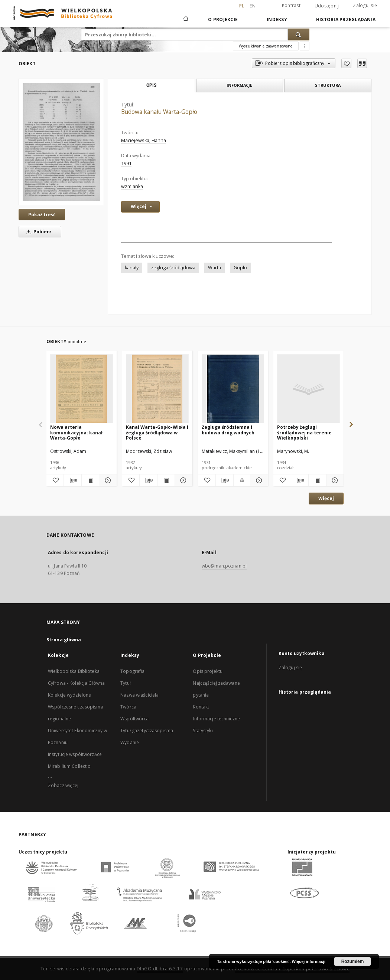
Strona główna (64, 640)
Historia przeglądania (346, 19)
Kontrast (291, 5)
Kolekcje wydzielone (69, 695)
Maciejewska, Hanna (144, 140)
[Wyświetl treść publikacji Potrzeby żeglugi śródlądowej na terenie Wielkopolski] (317, 480)
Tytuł (126, 683)
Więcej (326, 498)
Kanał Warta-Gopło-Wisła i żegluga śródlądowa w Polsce (157, 432)
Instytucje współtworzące (75, 754)
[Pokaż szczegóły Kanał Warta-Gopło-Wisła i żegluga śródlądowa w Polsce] (182, 480)
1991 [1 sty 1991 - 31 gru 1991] (126, 163)
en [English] (253, 6)
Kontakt (201, 707)
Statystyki (203, 731)
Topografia (132, 671)
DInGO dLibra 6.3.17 (160, 969)
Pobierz (38, 232)
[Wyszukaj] (299, 34)
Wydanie (130, 742)
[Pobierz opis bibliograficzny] (72, 480)
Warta (214, 268)
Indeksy (277, 19)
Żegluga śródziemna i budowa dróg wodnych (228, 430)
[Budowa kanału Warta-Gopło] (61, 142)
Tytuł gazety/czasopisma (147, 731)
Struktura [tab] (328, 85)
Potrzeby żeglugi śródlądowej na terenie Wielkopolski (304, 432)
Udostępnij (327, 6)
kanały (132, 268)
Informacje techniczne (216, 719)
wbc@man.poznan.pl (224, 566)
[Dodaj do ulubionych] (346, 63)
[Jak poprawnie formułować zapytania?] (305, 46)
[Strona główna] (185, 19)
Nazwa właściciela (139, 695)
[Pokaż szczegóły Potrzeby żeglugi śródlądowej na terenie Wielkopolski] (334, 480)
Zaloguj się (365, 5)
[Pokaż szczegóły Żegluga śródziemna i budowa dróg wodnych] (258, 480)
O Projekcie (223, 19)
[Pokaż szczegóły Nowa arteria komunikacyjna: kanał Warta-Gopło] (107, 480)
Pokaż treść (42, 215)
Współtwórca (134, 719)
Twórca (128, 707)
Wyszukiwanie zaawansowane (266, 46)
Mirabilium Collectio (69, 766)
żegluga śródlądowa (173, 268)
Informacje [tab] (239, 85)
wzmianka (132, 186)
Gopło (240, 268)
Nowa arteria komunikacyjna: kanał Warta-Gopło (76, 432)
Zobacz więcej (63, 785)
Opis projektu (208, 671)
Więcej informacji (309, 961)
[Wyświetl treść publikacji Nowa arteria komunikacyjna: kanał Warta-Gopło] (90, 480)
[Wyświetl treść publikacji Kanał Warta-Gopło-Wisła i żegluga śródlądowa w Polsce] (166, 480)
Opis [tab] (151, 85)
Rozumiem (353, 961)
